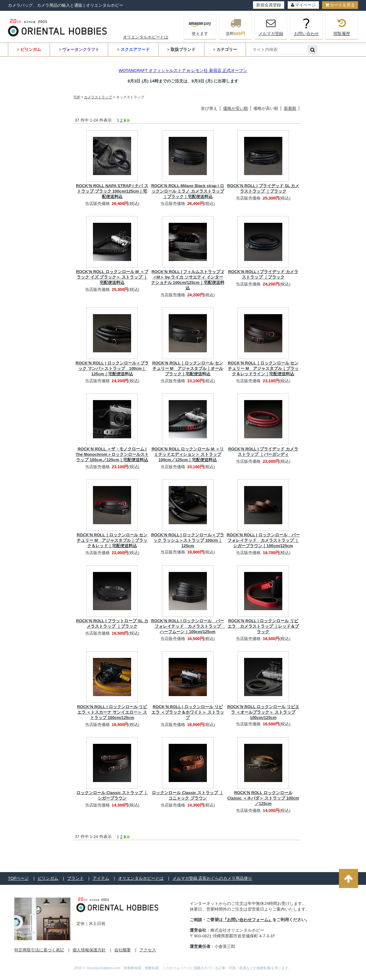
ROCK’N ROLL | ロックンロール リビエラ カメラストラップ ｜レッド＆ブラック (263, 626)
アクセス (148, 950)
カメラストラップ (98, 97)
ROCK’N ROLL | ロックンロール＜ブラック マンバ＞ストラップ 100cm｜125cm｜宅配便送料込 (112, 368)
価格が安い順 (236, 108)
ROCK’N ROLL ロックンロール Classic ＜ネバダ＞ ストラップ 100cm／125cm (263, 798)
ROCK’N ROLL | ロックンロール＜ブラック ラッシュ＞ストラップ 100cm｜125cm (188, 540)
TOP (77, 97)
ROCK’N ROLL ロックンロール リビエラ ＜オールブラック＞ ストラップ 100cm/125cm (263, 712)
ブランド (75, 878)
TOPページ (18, 878)
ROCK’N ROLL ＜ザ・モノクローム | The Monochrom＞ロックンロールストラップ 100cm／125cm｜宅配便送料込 (112, 454)
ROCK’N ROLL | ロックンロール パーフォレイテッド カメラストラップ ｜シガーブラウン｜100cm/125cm (263, 540)
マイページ (303, 5)
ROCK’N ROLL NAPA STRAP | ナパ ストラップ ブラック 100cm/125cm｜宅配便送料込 (112, 191)
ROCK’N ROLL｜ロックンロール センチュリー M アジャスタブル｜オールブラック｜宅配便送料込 (187, 368)
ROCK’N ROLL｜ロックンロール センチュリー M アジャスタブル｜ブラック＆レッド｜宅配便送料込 (112, 540)
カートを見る (340, 5)
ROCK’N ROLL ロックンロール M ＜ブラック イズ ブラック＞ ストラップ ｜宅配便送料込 (112, 277)
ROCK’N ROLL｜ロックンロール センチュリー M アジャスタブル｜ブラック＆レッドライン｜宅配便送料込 (263, 368)
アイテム (101, 878)
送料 (236, 27)
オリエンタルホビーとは (146, 37)
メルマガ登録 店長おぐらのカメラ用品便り (212, 878)
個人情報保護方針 (89, 950)
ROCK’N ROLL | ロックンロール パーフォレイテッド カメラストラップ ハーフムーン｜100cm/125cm (188, 626)
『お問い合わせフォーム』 (248, 920)
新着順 (290, 108)
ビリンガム (48, 878)
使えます (200, 26)
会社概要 (123, 950)
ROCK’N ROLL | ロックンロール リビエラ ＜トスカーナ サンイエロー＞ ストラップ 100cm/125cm (112, 712)
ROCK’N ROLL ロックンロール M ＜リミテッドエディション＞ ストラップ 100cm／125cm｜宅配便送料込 (188, 454)
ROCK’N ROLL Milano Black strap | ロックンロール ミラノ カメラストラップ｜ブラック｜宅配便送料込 (188, 191)
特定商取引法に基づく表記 (39, 950)
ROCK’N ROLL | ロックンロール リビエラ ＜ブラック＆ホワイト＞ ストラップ (188, 712)
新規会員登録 (269, 5)
